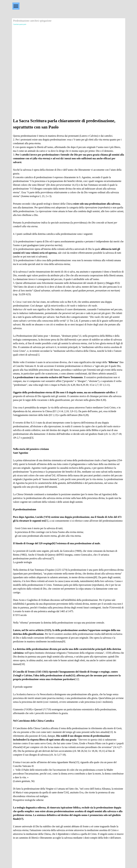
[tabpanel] (69, 481)
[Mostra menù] (16, 6)
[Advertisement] (69, 48)
